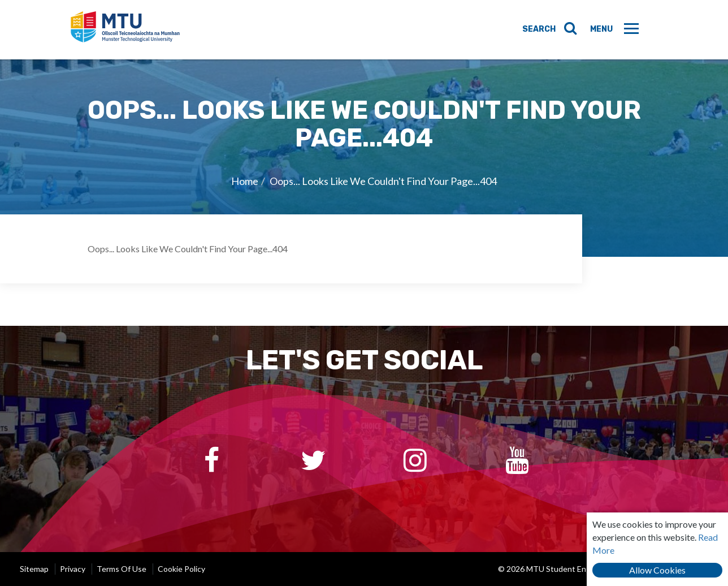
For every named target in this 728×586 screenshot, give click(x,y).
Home (245, 181)
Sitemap (34, 569)
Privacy (73, 569)
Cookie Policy (181, 569)
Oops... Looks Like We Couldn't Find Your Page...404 (383, 181)
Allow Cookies (657, 570)
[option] (364, 158)
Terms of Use (122, 569)
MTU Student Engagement (125, 30)
